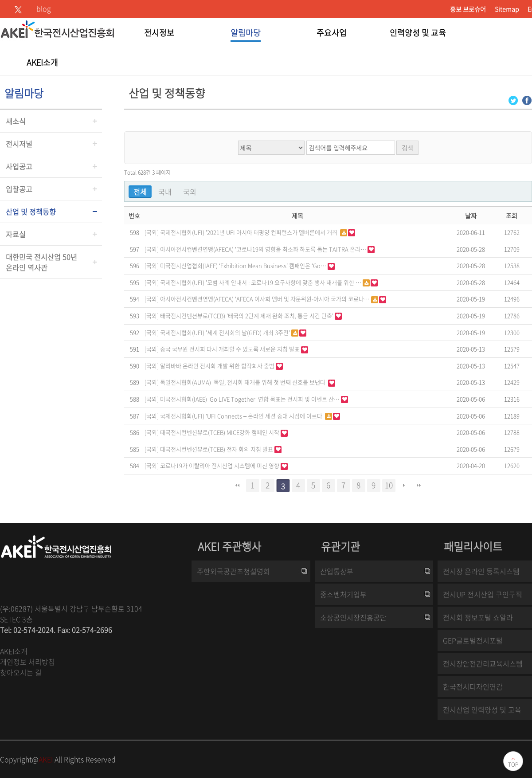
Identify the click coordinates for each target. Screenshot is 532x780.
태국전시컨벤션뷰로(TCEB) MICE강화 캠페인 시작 (220, 432)
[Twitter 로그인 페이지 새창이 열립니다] (513, 100)
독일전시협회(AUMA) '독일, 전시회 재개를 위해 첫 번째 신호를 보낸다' (244, 382)
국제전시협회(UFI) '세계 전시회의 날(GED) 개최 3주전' (226, 332)
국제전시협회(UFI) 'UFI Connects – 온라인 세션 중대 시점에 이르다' (243, 416)
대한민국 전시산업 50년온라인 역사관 (41, 262)
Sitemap (507, 9)
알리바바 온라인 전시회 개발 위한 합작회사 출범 (218, 366)
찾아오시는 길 (21, 672)
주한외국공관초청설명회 (233, 571)
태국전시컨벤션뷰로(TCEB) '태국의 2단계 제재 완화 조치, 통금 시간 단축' (247, 316)
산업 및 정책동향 (31, 212)
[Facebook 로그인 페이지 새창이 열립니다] (527, 100)
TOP (513, 764)
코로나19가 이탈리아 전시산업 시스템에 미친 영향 (220, 465)
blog (44, 8)
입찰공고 (19, 189)
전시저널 (19, 144)
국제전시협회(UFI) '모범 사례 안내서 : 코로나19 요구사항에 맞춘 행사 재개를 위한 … (261, 282)
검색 (407, 148)
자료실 (16, 234)
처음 (238, 486)
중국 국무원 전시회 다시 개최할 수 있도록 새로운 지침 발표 (231, 349)
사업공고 (19, 166)
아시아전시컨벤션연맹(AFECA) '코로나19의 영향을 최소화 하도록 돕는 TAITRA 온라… (264, 249)
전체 (140, 192)
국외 (190, 192)
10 (389, 485)
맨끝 (419, 486)
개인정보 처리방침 (27, 662)
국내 (165, 192)
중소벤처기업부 (343, 594)
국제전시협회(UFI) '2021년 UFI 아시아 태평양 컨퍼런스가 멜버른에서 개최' (250, 232)
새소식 (16, 121)
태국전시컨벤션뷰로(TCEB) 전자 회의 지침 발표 (217, 449)
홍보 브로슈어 (468, 9)
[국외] (152, 231)
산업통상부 (337, 571)
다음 (404, 486)
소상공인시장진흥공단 (353, 617)
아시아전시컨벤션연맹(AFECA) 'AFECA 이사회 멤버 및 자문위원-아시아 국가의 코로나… (266, 299)
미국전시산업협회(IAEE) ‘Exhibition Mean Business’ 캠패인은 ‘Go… (244, 265)
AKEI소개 (14, 651)
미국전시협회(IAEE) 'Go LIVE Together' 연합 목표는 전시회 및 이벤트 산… (250, 399)
